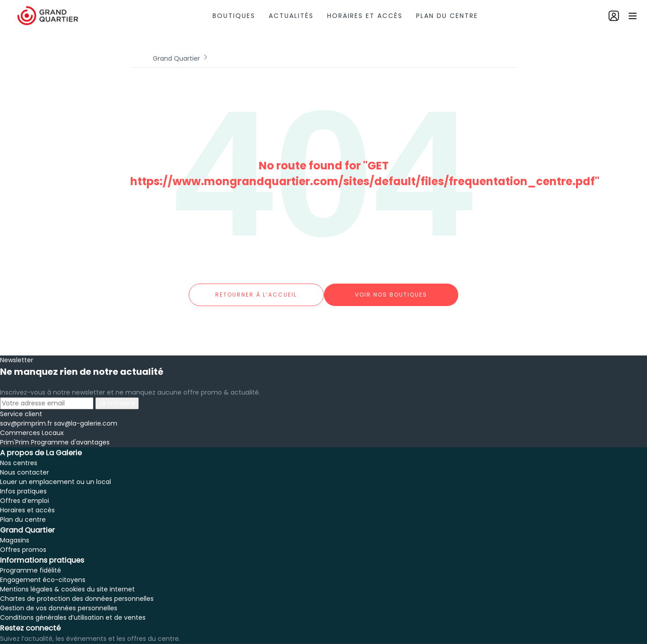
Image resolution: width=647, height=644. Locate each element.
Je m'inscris (117, 394)
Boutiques (234, 16)
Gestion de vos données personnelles (59, 599)
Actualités (291, 16)
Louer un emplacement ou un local (55, 473)
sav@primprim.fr (26, 414)
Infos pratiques (23, 482)
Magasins (15, 531)
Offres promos (23, 541)
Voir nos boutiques (391, 290)
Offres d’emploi (24, 492)
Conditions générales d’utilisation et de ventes (73, 608)
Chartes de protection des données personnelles (77, 590)
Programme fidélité (31, 561)
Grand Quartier (176, 58)
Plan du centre (447, 16)
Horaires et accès (365, 16)
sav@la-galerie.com (86, 414)
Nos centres (19, 454)
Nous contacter (24, 463)
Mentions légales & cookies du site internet (67, 580)
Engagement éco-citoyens (43, 571)
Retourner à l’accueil (256, 290)
